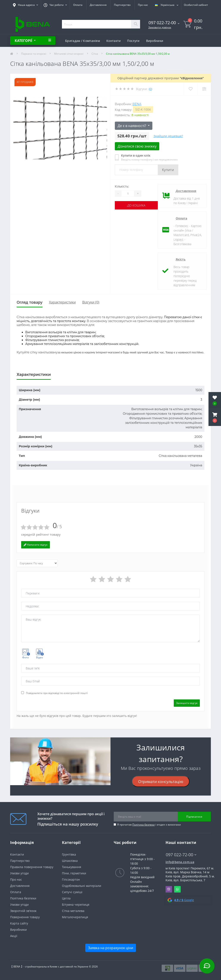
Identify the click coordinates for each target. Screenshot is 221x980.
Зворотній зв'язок (23, 911)
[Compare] (204, 89)
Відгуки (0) (91, 302)
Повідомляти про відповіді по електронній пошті (57, 693)
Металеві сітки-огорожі (69, 54)
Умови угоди (19, 873)
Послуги (133, 41)
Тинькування (72, 867)
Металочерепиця (75, 917)
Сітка (95, 54)
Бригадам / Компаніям (83, 41)
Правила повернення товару (32, 867)
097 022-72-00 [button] (181, 855)
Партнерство (122, 5)
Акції (14, 936)
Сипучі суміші (72, 892)
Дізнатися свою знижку (137, 146)
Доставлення (98, 5)
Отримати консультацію (161, 781)
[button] (215, 418)
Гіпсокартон (71, 879)
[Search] (136, 24)
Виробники (155, 41)
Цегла (66, 898)
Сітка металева (73, 911)
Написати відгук (36, 545)
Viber (169, 889)
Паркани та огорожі (34, 54)
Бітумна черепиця (76, 905)
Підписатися (194, 817)
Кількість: (122, 186)
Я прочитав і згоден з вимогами (149, 825)
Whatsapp (177, 889)
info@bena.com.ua (180, 862)
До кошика (136, 205)
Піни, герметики (74, 873)
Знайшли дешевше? (168, 136)
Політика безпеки (144, 825)
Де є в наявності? (132, 126)
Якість (181, 259)
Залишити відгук (187, 703)
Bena (137, 104)
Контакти (114, 41)
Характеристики (62, 302)
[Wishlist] (190, 89)
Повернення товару (25, 917)
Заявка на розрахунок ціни (111, 948)
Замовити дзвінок (160, 27)
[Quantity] (128, 194)
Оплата (78, 5)
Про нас (143, 5)
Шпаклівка (70, 861)
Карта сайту (19, 923)
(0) (150, 89)
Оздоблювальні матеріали (82, 886)
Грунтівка (69, 854)
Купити (168, 170)
